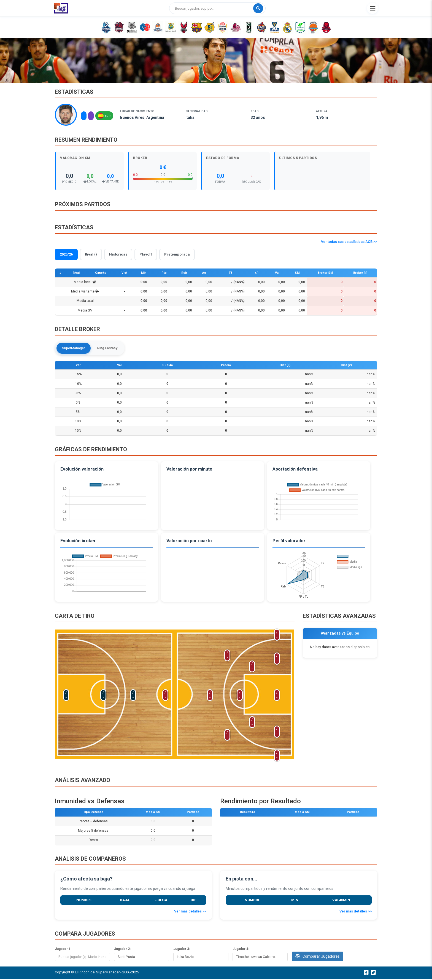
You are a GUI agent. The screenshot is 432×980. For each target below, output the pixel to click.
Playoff (146, 254)
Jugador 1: (63, 949)
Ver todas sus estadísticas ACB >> (349, 242)
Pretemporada (177, 254)
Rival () (91, 254)
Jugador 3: (182, 949)
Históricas (118, 254)
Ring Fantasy (112, 348)
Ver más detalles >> (190, 912)
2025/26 (66, 254)
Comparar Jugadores (318, 957)
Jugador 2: (122, 949)
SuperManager (75, 348)
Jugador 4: (241, 949)
